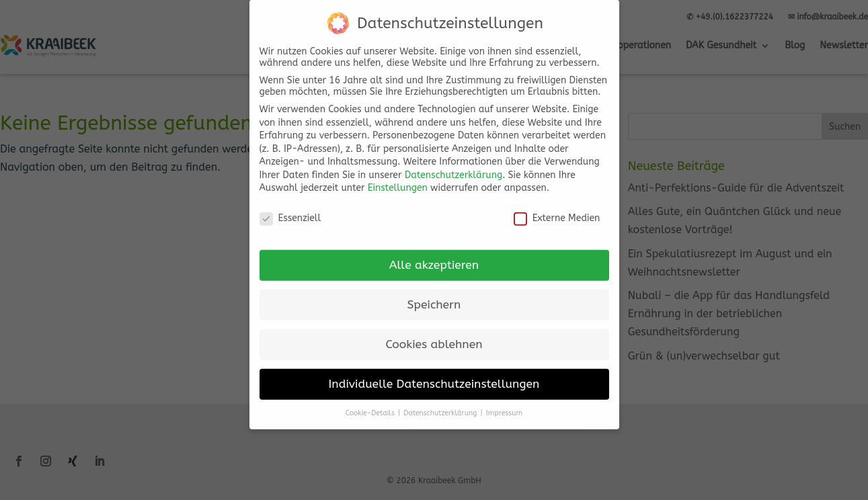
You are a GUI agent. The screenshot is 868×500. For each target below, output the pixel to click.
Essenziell (290, 208)
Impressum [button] (504, 402)
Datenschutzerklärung (453, 164)
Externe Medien (557, 208)
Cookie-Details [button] (371, 402)
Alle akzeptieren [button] (434, 254)
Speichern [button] (434, 294)
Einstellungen (398, 178)
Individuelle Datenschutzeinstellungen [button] (434, 373)
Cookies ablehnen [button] (434, 334)
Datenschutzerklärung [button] (441, 402)
